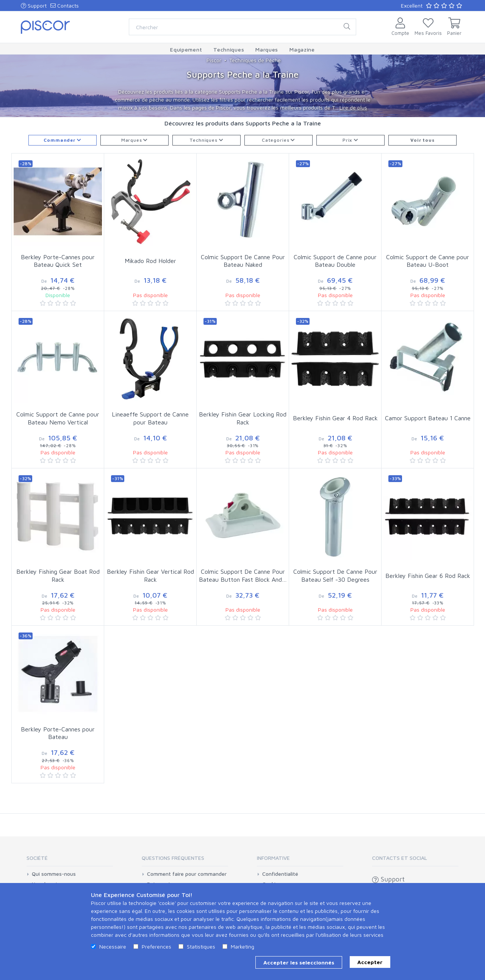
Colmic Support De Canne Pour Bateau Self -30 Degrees (335, 575)
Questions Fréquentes (173, 858)
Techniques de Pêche (255, 60)
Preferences (156, 946)
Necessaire (113, 946)
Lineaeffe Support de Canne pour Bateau (150, 418)
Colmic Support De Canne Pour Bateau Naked (243, 261)
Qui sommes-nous (54, 874)
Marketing (242, 946)
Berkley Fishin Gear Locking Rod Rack (243, 418)
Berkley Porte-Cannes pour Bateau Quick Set (58, 261)
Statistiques (201, 946)
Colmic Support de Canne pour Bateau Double (335, 261)
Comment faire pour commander (187, 874)
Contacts (65, 5)
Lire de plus (353, 107)
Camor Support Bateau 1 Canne (428, 418)
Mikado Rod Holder (150, 261)
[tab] (70, 860)
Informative (273, 858)
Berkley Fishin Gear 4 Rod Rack (335, 418)
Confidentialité (280, 874)
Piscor (214, 60)
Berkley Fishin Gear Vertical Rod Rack (150, 575)
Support (34, 5)
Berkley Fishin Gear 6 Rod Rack (428, 576)
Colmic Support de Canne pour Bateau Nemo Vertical (58, 418)
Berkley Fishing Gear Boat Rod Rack (58, 575)
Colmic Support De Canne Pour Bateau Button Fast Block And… (243, 575)
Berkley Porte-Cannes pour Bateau (58, 733)
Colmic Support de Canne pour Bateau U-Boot (428, 261)
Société (37, 858)
